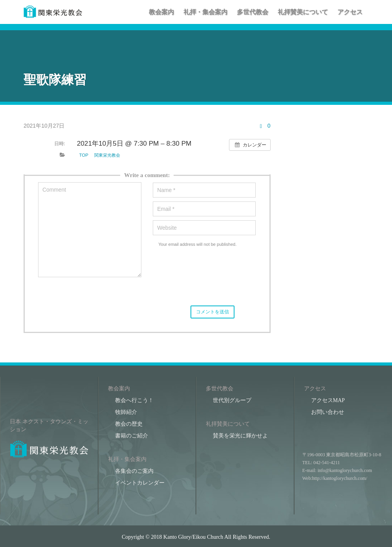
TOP (84, 155)
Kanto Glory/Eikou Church (193, 537)
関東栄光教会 (107, 155)
